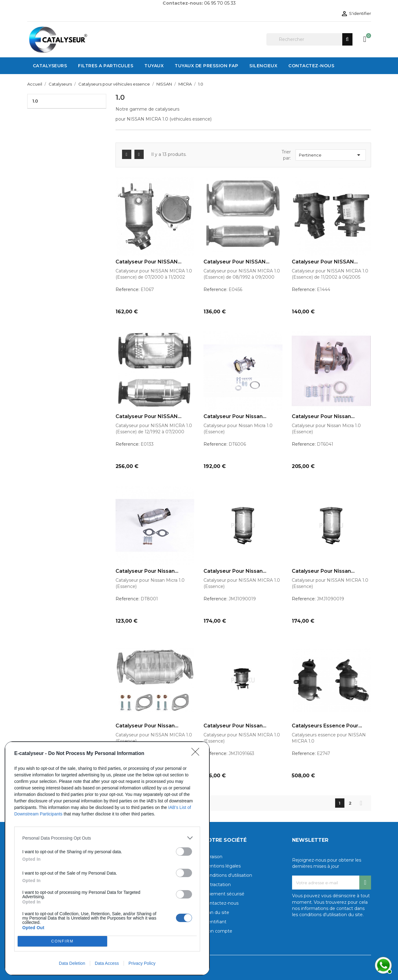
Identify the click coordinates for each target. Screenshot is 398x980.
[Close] (197, 754)
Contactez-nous (221, 903)
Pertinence (331, 155)
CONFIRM (62, 941)
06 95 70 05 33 (220, 3)
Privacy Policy (142, 963)
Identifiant (215, 922)
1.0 (35, 101)
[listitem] (107, 838)
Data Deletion (72, 963)
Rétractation (217, 885)
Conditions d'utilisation (228, 875)
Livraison (213, 857)
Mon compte (218, 931)
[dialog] (107, 858)
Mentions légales (222, 866)
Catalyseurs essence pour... (327, 726)
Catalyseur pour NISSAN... (149, 262)
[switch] (184, 852)
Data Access (107, 963)
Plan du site (216, 912)
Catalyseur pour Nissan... (235, 417)
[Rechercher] (309, 39)
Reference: (127, 289)
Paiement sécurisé (224, 894)
